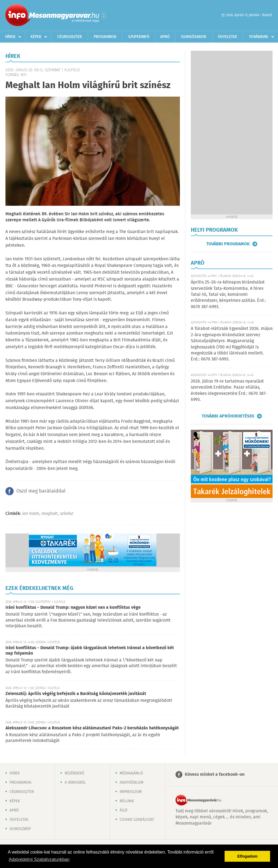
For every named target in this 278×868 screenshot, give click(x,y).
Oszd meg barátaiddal (41, 491)
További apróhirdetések (228, 416)
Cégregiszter (70, 37)
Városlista (104, 16)
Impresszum (131, 792)
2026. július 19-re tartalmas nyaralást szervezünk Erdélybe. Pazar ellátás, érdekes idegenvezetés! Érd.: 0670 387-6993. (229, 390)
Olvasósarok (194, 37)
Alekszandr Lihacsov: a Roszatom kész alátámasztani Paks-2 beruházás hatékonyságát (92, 728)
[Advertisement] (232, 133)
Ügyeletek (228, 37)
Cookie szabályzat (137, 820)
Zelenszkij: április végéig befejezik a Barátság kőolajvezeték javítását (76, 694)
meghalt (50, 514)
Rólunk (127, 801)
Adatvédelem (132, 783)
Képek (36, 37)
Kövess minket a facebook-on (215, 775)
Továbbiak (259, 37)
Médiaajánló (131, 773)
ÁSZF (124, 810)
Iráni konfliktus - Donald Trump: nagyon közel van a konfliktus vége (73, 608)
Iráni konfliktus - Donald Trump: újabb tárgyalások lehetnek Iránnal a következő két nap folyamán (90, 651)
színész (67, 514)
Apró (165, 37)
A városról (75, 783)
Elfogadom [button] (247, 856)
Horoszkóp (20, 829)
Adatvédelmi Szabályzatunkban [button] (39, 859)
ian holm (31, 514)
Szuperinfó (139, 37)
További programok (228, 244)
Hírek (10, 37)
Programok (105, 37)
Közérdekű (74, 773)
